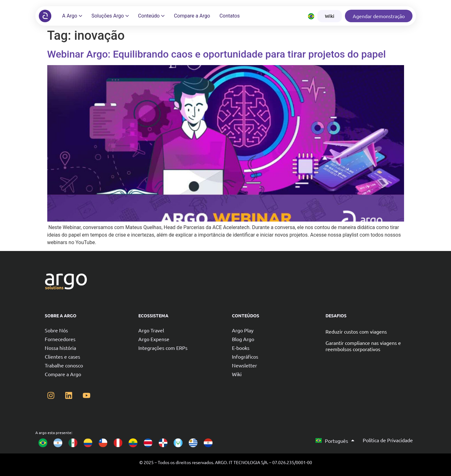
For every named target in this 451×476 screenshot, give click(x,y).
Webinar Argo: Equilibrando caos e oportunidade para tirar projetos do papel (217, 54)
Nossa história (60, 348)
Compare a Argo (63, 374)
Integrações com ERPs (163, 348)
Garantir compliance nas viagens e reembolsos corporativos (363, 346)
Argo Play (243, 330)
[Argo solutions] (45, 16)
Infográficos (245, 356)
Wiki (237, 374)
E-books (241, 348)
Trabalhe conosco (64, 365)
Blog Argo (243, 339)
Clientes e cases (62, 356)
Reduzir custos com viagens (356, 331)
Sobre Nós (56, 330)
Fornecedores (60, 339)
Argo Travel (151, 330)
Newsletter (244, 365)
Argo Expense (154, 339)
